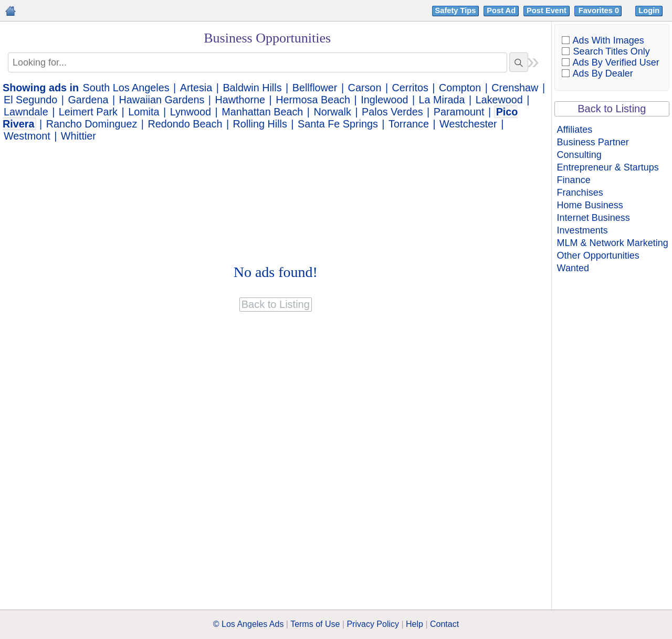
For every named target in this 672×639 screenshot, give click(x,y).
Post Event (547, 10)
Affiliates (575, 130)
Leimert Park (88, 112)
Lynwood (191, 112)
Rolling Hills (260, 124)
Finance (574, 180)
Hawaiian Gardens (162, 100)
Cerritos (410, 88)
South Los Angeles (126, 88)
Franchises (580, 193)
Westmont (27, 136)
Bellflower (315, 88)
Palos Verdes (392, 112)
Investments (582, 230)
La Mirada (442, 100)
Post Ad (501, 10)
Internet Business (594, 218)
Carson (365, 88)
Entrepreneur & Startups (608, 167)
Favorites (600, 10)
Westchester (468, 124)
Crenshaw (515, 88)
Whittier (78, 136)
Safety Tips (456, 10)
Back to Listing (612, 109)
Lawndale (26, 112)
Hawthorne (240, 100)
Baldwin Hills (252, 88)
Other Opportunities (598, 255)
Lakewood (499, 100)
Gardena (88, 100)
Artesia (196, 88)
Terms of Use (315, 624)
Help (414, 624)
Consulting (579, 155)
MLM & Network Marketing (613, 243)
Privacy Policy (373, 624)
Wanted (573, 268)
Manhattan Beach (262, 112)
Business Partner (593, 142)
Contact (444, 624)
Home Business (590, 205)
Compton (460, 88)
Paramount (459, 112)
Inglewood (384, 100)
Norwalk (332, 112)
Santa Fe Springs (338, 124)
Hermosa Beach (313, 100)
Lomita (144, 112)
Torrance (409, 124)
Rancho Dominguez (92, 124)
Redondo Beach (185, 124)
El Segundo (30, 100)
